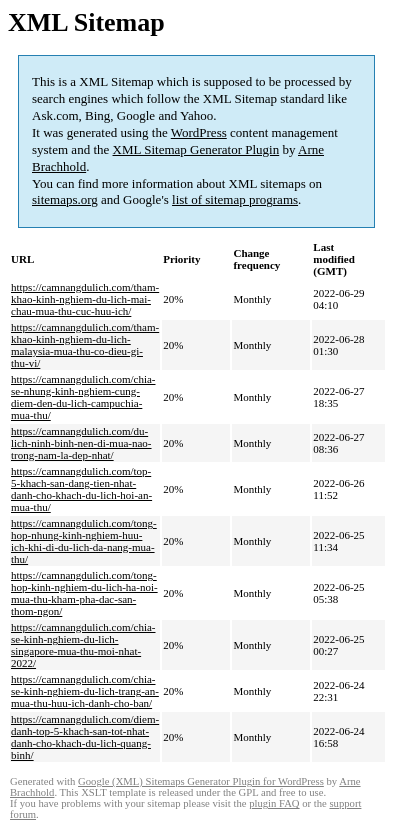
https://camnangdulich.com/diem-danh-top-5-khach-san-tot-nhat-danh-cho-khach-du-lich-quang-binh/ (85, 737)
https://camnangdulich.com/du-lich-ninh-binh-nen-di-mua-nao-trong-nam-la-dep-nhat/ (81, 443)
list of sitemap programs (235, 199)
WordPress (199, 132)
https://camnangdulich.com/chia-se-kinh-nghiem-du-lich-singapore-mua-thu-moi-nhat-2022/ (83, 645)
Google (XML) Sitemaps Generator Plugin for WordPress (201, 781)
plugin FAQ (274, 803)
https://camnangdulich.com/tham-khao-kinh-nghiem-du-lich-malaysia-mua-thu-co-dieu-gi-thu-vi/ (85, 345)
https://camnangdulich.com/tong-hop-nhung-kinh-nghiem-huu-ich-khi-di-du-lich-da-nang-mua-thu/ (84, 541)
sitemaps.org (65, 199)
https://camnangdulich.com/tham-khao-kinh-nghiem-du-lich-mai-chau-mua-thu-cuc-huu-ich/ (85, 299)
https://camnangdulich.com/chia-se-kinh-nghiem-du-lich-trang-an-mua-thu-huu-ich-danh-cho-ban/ (85, 691)
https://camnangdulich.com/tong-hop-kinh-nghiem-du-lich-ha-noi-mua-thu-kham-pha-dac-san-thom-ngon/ (84, 593)
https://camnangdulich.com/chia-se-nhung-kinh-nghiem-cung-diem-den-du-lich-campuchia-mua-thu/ (83, 397)
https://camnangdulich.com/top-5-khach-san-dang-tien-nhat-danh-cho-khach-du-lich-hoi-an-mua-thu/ (81, 489)
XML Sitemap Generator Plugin (196, 149)
